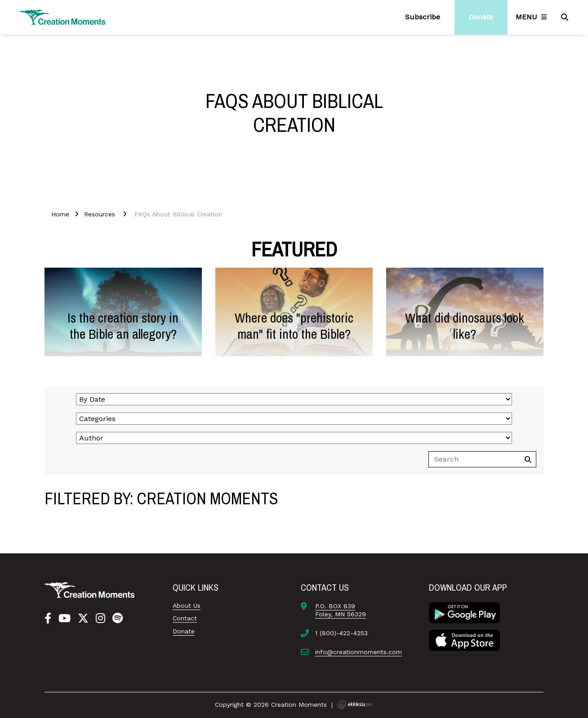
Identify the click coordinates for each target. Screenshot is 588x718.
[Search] (566, 17)
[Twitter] (83, 619)
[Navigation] (533, 17)
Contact (185, 618)
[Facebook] (48, 619)
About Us (187, 606)
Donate (184, 631)
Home (60, 214)
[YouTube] (65, 619)
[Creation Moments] (63, 17)
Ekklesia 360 (355, 705)
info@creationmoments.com (359, 652)
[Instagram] (100, 619)
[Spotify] (118, 619)
